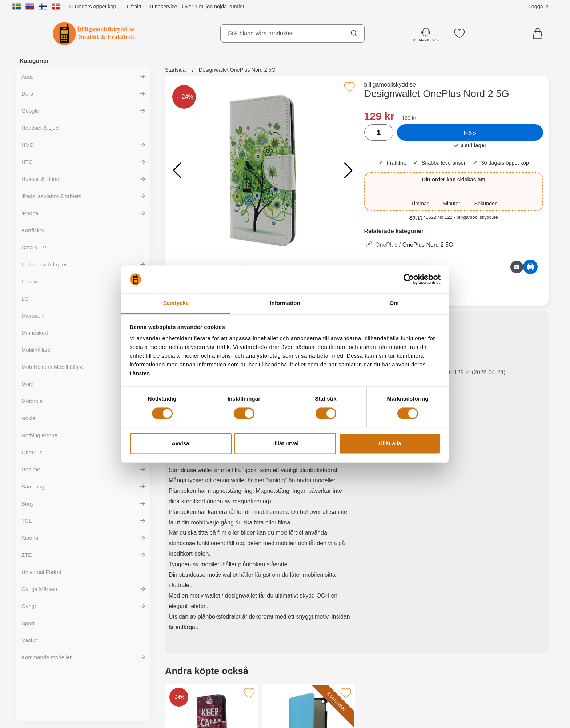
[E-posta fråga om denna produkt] (517, 267)
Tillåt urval (285, 444)
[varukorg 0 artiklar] (539, 33)
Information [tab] (285, 303)
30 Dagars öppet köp (92, 7)
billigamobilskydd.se (390, 85)
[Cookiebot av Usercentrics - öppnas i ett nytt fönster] (409, 279)
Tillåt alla (390, 444)
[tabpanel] (261, 484)
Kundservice (163, 7)
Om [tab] (394, 303)
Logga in (539, 7)
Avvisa (181, 444)
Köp (470, 133)
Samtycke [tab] (176, 303)
